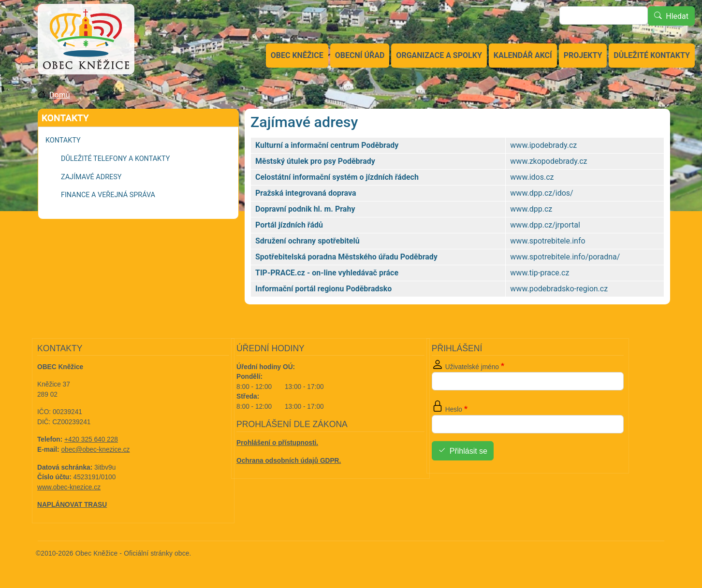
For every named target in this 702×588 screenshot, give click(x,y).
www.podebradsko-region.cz (559, 289)
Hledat (677, 16)
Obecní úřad (360, 55)
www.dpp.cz (531, 209)
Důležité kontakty (652, 55)
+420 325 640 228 (91, 439)
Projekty (583, 55)
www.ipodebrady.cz (543, 145)
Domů (59, 95)
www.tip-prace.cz (540, 273)
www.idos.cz (532, 177)
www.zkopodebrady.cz (548, 161)
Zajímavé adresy (91, 177)
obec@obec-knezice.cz (96, 450)
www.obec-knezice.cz (69, 487)
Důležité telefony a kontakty (115, 159)
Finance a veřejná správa (108, 195)
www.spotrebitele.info (548, 241)
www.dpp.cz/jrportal (545, 225)
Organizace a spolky (439, 55)
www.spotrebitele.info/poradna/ (565, 257)
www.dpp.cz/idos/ (541, 193)
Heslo (454, 409)
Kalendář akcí (523, 55)
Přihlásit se (468, 451)
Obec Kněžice (297, 55)
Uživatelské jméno (472, 367)
